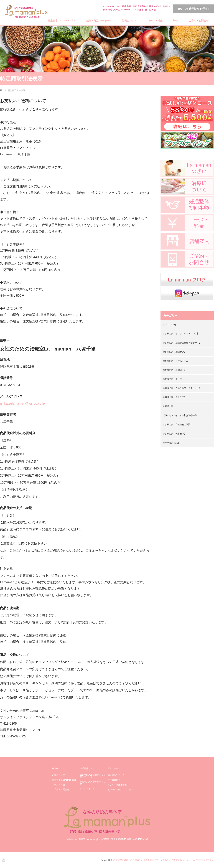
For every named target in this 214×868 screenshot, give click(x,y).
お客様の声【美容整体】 (174, 434)
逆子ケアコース (87, 789)
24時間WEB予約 (197, 9)
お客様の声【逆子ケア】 (174, 397)
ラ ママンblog (169, 324)
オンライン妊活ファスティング (120, 791)
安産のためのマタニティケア (93, 783)
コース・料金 (155, 21)
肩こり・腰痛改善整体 (118, 785)
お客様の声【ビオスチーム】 (177, 361)
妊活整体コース (87, 768)
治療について (129, 21)
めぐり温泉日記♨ (171, 443)
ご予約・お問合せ (199, 21)
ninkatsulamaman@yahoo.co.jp (22, 403)
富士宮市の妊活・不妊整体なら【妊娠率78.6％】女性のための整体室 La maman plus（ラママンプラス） (164, 860)
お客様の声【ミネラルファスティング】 (182, 388)
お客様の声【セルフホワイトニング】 (181, 334)
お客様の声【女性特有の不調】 (178, 425)
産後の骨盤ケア (115, 780)
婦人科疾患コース (116, 775)
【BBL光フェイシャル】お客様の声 (180, 415)
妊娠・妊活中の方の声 (99, 21)
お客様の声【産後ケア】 (174, 352)
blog (176, 21)
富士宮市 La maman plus (62, 21)
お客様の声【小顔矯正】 (174, 370)
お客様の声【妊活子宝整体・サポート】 (182, 343)
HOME (55, 768)
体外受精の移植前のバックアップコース (93, 776)
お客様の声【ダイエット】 (175, 379)
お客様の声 (168, 406)
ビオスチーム (114, 768)
